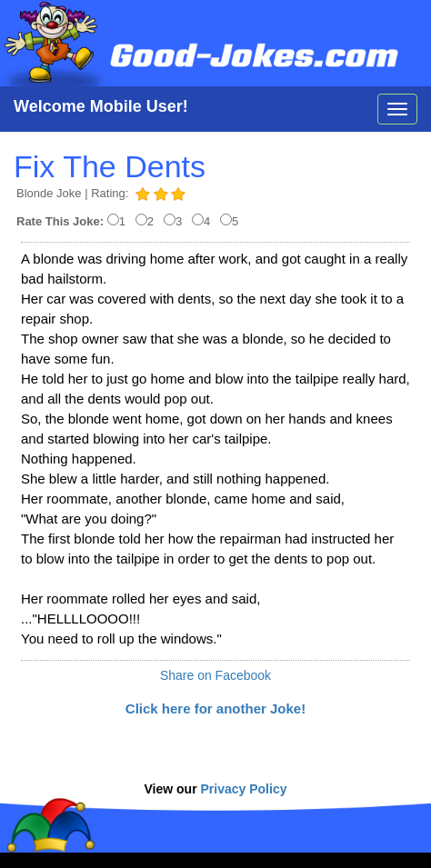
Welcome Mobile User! (101, 106)
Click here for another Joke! (215, 708)
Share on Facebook (215, 675)
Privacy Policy (244, 789)
